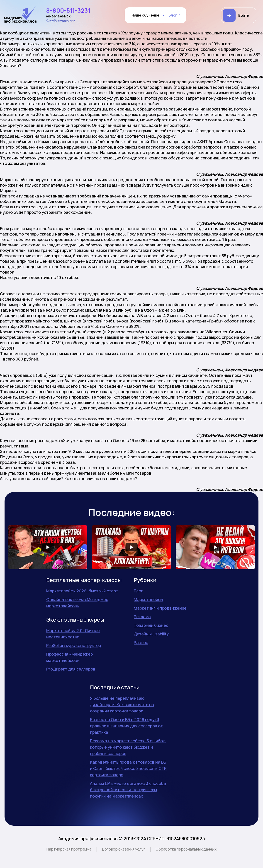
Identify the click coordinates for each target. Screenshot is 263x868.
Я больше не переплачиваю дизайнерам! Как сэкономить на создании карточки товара (122, 704)
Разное (141, 642)
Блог (173, 15)
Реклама (142, 617)
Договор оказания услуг (123, 849)
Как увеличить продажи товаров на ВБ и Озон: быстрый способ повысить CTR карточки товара (128, 768)
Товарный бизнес (151, 625)
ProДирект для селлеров (71, 669)
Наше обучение (145, 15)
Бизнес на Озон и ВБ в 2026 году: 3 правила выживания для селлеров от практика (126, 726)
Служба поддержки (61, 20)
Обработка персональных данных (186, 849)
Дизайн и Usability (151, 634)
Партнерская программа (69, 849)
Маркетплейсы (148, 599)
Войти (244, 15)
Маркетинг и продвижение (160, 608)
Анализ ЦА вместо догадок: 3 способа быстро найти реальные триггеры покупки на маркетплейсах (128, 790)
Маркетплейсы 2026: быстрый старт (82, 591)
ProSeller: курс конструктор (74, 645)
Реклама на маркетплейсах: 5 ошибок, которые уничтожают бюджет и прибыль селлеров (128, 747)
